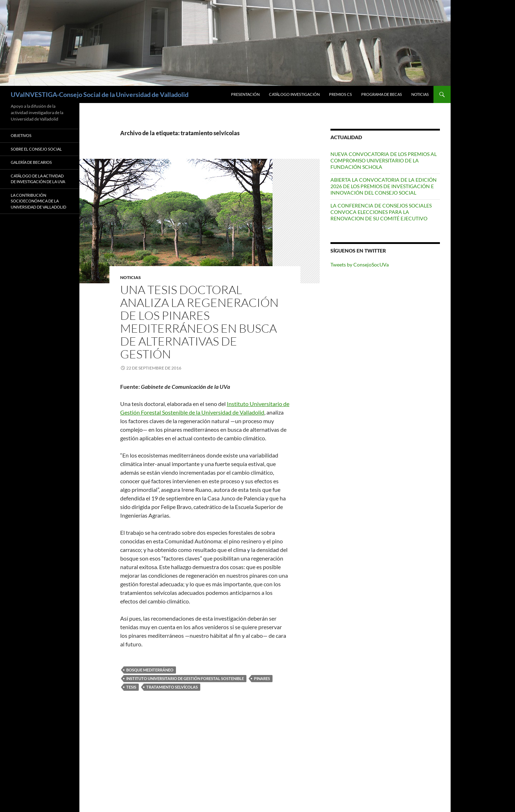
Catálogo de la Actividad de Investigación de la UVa (38, 179)
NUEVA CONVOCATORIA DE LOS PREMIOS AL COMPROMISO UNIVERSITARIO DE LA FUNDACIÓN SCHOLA (384, 160)
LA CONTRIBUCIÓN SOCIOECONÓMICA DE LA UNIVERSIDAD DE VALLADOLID (38, 201)
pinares (262, 678)
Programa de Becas (382, 94)
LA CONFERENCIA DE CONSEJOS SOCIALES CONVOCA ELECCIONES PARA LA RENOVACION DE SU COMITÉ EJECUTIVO (381, 212)
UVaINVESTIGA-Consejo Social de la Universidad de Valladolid (100, 94)
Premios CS (340, 94)
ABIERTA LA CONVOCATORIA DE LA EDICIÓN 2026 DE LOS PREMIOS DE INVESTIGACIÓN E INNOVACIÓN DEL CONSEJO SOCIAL (384, 186)
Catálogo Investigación (294, 94)
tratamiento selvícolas (172, 687)
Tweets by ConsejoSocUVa (360, 265)
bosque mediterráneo (150, 670)
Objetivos (21, 135)
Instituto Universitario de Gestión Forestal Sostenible (185, 678)
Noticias (420, 94)
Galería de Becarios (31, 162)
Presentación (245, 94)
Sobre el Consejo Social (36, 149)
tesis (131, 687)
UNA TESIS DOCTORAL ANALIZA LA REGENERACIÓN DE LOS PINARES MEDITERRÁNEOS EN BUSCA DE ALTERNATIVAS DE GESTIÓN (199, 322)
